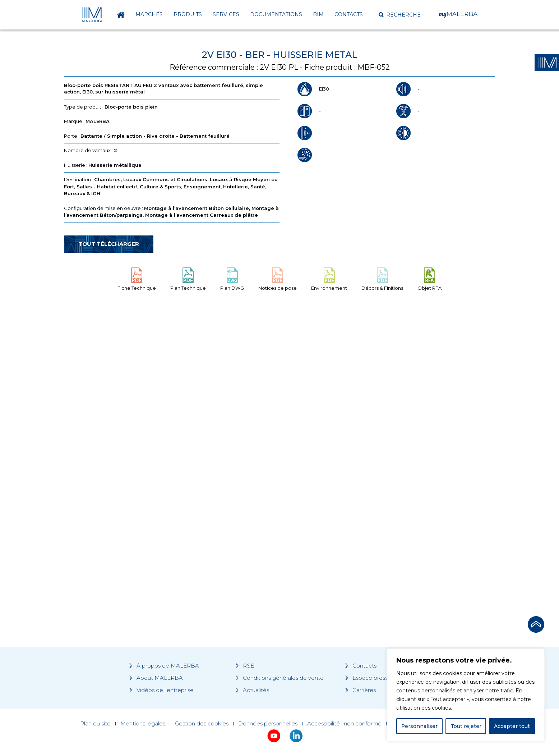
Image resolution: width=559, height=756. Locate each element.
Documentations (276, 14)
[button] (400, 15)
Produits (188, 14)
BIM (318, 14)
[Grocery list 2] (381, 441)
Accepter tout (512, 726)
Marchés (149, 14)
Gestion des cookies (202, 724)
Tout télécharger (109, 244)
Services (226, 14)
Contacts (349, 14)
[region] (466, 695)
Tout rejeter (466, 726)
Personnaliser (420, 726)
